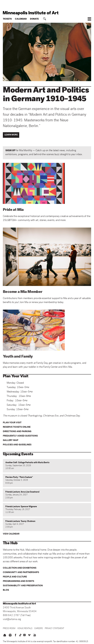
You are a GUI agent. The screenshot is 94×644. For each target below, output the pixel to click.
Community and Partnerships (21, 573)
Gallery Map (11, 440)
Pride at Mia (13, 210)
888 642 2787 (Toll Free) (17, 616)
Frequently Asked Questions (20, 436)
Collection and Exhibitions (20, 568)
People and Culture (15, 577)
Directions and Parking (17, 432)
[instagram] (10, 635)
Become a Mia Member (23, 292)
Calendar (21, 19)
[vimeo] (29, 635)
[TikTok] (20, 635)
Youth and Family (18, 357)
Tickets (7, 19)
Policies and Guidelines (17, 445)
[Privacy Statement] (54, 629)
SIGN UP (10, 151)
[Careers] (39, 629)
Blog (6, 590)
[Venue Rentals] (25, 629)
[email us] (5, 635)
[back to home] (47, 13)
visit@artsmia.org (12, 619)
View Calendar (11, 534)
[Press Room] (9, 629)
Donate (34, 19)
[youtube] (35, 635)
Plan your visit (12, 423)
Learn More (11, 135)
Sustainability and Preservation (23, 586)
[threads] (24, 635)
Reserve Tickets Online (17, 427)
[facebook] (16, 635)
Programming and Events (18, 581)
